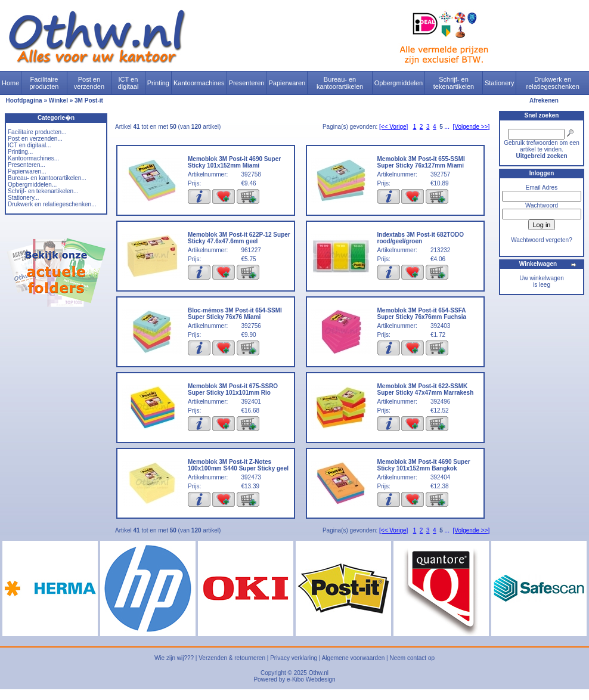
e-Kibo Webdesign (311, 679)
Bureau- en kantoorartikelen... (47, 178)
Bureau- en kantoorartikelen (340, 83)
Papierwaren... (27, 171)
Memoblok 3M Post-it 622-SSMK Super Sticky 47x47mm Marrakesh (426, 389)
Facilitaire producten (44, 83)
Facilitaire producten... (37, 132)
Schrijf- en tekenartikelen (454, 83)
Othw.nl (319, 673)
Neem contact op (412, 658)
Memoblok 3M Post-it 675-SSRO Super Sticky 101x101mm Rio (233, 389)
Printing (158, 83)
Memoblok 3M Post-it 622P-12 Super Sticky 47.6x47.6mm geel (239, 238)
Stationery (500, 83)
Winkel (58, 100)
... (447, 127)
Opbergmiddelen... (32, 185)
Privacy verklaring (294, 658)
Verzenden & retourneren (232, 658)
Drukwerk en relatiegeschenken (553, 83)
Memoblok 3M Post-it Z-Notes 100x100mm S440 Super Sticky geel (238, 465)
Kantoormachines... (33, 158)
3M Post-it (89, 100)
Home (10, 83)
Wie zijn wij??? (174, 658)
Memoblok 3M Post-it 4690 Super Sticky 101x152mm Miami (234, 162)
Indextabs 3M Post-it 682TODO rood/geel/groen (421, 238)
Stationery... (24, 198)
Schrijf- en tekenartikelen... (43, 191)
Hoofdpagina (24, 100)
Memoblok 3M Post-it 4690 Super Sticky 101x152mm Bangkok (424, 465)
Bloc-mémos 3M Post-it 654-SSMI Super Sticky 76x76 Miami (235, 314)
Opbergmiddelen (399, 83)
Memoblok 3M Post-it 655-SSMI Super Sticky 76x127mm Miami (421, 162)
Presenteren (247, 83)
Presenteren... (27, 165)
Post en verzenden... (35, 139)
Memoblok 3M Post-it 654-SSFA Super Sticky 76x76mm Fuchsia (422, 314)
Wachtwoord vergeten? (541, 240)
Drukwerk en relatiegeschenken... (52, 204)
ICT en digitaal (128, 83)
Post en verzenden (89, 83)
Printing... (20, 152)
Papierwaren (287, 83)
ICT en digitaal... (30, 145)
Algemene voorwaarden (354, 658)
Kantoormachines (199, 83)
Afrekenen (544, 100)
